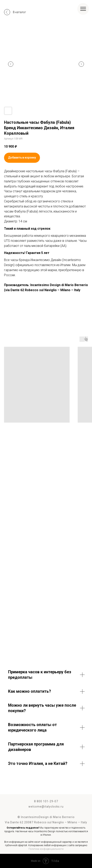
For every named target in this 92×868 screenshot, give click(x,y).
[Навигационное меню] (83, 9)
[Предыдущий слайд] (11, 64)
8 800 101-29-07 (46, 801)
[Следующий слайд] (81, 64)
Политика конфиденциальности (46, 849)
